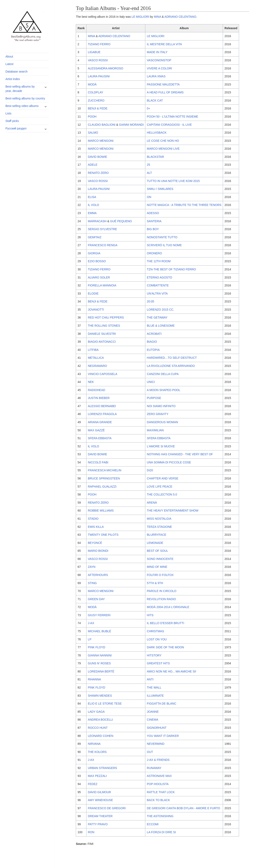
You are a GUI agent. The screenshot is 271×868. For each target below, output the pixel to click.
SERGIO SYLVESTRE (103, 229)
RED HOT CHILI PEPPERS (106, 317)
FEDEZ (93, 784)
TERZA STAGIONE (159, 527)
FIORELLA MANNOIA (102, 285)
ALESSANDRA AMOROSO (106, 68)
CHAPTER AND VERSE (163, 478)
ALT (149, 173)
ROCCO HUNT (98, 728)
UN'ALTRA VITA (157, 294)
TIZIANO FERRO (99, 44)
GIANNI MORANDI (131, 125)
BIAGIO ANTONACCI (102, 342)
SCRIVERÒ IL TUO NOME (164, 245)
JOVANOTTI (96, 310)
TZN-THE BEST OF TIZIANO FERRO (171, 269)
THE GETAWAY (157, 317)
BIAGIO (152, 342)
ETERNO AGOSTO (159, 277)
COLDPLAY (96, 92)
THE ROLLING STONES (104, 326)
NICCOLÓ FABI (98, 462)
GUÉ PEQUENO (121, 221)
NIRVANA (94, 744)
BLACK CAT (155, 100)
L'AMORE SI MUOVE (161, 446)
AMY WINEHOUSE (100, 800)
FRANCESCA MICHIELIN (105, 470)
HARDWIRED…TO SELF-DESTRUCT (172, 358)
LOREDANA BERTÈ (101, 671)
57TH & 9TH (155, 583)
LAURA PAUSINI (99, 76)
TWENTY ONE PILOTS (103, 535)
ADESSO (153, 213)
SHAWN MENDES (100, 696)
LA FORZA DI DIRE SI (161, 832)
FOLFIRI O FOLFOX (160, 575)
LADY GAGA (96, 712)
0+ (148, 108)
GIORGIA (94, 253)
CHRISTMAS (155, 631)
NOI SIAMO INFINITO (161, 406)
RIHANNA (94, 679)
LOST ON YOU (157, 639)
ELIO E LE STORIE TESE (105, 704)
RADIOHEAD (97, 390)
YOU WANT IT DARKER (163, 736)
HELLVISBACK (157, 133)
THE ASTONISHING (160, 816)
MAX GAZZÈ (96, 430)
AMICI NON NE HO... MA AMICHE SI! (171, 671)
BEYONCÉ (95, 543)
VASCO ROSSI (98, 60)
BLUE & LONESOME (161, 326)
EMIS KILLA (96, 527)
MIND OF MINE (157, 567)
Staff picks (12, 121)
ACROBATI (154, 334)
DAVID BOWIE (98, 157)
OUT (150, 752)
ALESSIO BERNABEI (102, 406)
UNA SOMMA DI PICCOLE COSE (169, 462)
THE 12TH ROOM (159, 261)
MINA (157, 17)
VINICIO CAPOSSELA (103, 374)
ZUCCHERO (96, 100)
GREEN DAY (96, 599)
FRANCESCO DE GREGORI (107, 808)
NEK (91, 382)
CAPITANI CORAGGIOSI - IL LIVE (169, 125)
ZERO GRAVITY (158, 414)
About (9, 56)
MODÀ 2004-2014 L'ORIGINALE (168, 607)
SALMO (93, 133)
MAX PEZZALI (97, 776)
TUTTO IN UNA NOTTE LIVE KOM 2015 (173, 181)
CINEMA (152, 720)
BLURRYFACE (156, 535)
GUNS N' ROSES (99, 663)
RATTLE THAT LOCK (161, 792)
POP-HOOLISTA (158, 784)
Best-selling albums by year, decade (20, 89)
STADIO (93, 519)
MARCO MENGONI (101, 141)
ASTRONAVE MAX (159, 776)
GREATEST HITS (158, 663)
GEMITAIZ (95, 237)
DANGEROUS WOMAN (162, 422)
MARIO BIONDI (98, 551)
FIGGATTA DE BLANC (161, 704)
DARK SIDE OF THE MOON (165, 647)
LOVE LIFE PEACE (160, 487)
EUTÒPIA (153, 350)
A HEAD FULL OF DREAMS (165, 92)
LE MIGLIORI (140, 17)
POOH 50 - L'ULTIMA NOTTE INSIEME (172, 117)
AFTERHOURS (98, 575)
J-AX (91, 623)
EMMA (92, 213)
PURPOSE (154, 398)
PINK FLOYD (97, 647)
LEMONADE (155, 543)
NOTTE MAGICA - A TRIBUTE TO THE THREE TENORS (184, 205)
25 (148, 165)
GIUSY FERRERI (99, 615)
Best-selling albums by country (25, 98)
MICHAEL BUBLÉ (100, 631)
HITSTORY (154, 655)
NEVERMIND (156, 744)
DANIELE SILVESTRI (102, 334)
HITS (150, 615)
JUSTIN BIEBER (99, 398)
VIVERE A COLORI (159, 68)
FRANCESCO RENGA (103, 245)
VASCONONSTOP (159, 60)
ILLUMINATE (155, 696)
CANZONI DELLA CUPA (163, 374)
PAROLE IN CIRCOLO (161, 591)
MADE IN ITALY (157, 52)
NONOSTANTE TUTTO (162, 237)
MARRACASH (97, 221)
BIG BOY (153, 229)
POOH (92, 117)
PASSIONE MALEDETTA (163, 84)
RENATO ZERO (98, 173)
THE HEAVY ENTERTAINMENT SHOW (173, 511)
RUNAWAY (154, 768)
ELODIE (93, 294)
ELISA (92, 197)
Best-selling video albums (22, 106)
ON (149, 197)
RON (91, 832)
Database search (16, 71)
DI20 (150, 470)
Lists (8, 113)
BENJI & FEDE (98, 108)
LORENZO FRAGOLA (102, 414)
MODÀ (92, 84)
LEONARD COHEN (101, 736)
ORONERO (154, 253)
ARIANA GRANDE (100, 422)
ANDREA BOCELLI (101, 720)
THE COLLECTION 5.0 (162, 494)
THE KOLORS (97, 752)
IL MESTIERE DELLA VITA (164, 44)
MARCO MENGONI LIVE (163, 149)
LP (90, 639)
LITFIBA (93, 350)
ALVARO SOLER (99, 277)
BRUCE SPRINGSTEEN (104, 478)
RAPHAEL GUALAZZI (102, 487)
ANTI (150, 679)
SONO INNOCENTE (160, 559)
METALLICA (96, 358)
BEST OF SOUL (157, 551)
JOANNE (153, 712)
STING (92, 583)
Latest (9, 64)
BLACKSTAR (155, 157)
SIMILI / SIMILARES (160, 189)
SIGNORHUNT (157, 728)
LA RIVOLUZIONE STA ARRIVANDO (171, 366)
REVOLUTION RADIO (161, 599)
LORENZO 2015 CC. (160, 310)
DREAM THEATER (100, 816)
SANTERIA (154, 221)
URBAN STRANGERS (103, 768)
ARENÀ (152, 503)
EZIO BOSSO (97, 261)
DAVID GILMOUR (99, 792)
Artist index (13, 79)
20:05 (150, 301)
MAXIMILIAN (155, 430)
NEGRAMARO (98, 366)
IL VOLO (94, 205)
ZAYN (92, 567)
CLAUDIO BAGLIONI (102, 125)
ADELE (93, 165)
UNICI (151, 382)
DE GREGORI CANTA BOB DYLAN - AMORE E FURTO (183, 808)
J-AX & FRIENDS (158, 760)
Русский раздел (16, 128)
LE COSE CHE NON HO (163, 141)
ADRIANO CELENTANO (180, 17)
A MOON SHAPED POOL (163, 390)
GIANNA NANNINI (100, 655)
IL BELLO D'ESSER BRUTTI (165, 623)
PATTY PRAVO (98, 824)
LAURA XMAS (156, 76)
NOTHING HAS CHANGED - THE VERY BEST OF (180, 454)
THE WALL (154, 687)
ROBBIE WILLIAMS (101, 511)
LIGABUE (94, 52)
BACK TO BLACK (158, 800)
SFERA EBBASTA (100, 438)
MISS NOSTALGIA (159, 519)
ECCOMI (153, 824)
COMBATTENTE (158, 285)
